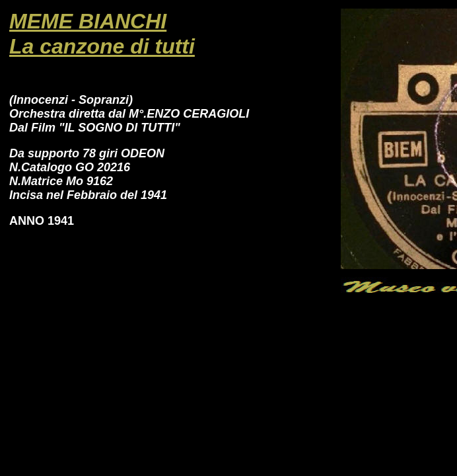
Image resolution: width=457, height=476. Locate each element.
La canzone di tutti (102, 46)
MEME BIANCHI (88, 21)
